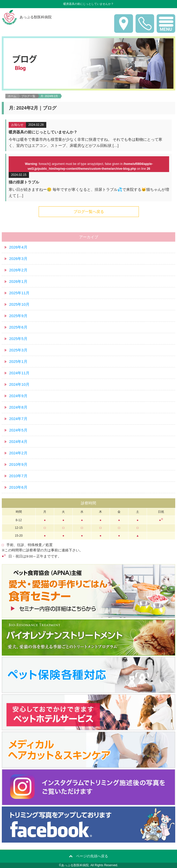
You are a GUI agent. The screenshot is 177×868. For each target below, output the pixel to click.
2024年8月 (18, 407)
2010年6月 (18, 487)
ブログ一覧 (28, 96)
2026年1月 (18, 281)
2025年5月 (18, 339)
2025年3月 (18, 350)
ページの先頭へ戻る (92, 856)
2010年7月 (18, 476)
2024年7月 (18, 419)
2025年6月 (18, 327)
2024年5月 (18, 430)
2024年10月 (19, 384)
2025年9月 (18, 316)
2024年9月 (18, 396)
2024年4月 (18, 441)
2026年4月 (18, 247)
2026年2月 (18, 270)
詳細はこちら (89, 135)
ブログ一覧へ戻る (89, 212)
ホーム (12, 96)
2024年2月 (18, 453)
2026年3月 (18, 259)
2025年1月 (18, 361)
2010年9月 (18, 464)
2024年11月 (19, 373)
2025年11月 (19, 293)
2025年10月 (19, 304)
